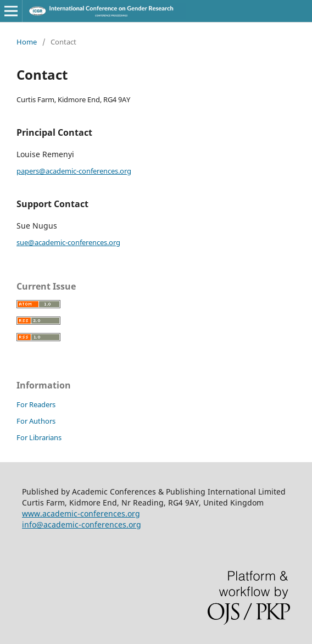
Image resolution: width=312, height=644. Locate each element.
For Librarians (39, 437)
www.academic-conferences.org (81, 513)
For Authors (36, 421)
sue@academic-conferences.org (68, 242)
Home (27, 42)
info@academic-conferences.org (82, 524)
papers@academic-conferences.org (74, 171)
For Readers (36, 404)
